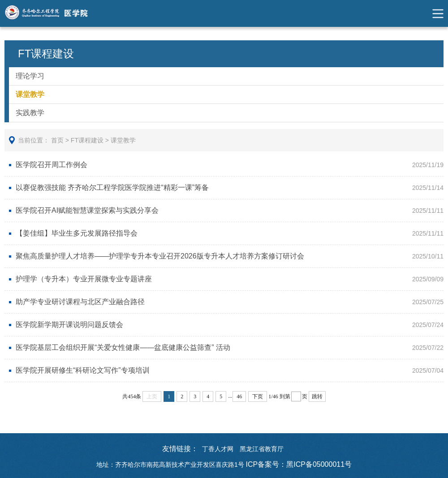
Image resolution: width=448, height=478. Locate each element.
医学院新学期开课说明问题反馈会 (69, 325)
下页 (258, 396)
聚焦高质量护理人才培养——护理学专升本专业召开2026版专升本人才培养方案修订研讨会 (160, 256)
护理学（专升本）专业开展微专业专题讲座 (84, 279)
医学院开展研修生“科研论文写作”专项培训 (83, 370)
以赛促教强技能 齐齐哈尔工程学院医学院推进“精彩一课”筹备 (112, 187)
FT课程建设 (87, 140)
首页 (57, 140)
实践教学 (30, 113)
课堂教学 (30, 94)
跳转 (317, 396)
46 (239, 396)
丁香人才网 (218, 449)
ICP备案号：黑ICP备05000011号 (299, 464)
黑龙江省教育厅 (262, 449)
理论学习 (30, 76)
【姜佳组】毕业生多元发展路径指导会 (77, 233)
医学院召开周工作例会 (52, 165)
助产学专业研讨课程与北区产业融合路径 (80, 302)
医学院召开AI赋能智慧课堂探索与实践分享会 (87, 210)
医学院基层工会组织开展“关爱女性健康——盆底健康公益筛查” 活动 (123, 347)
